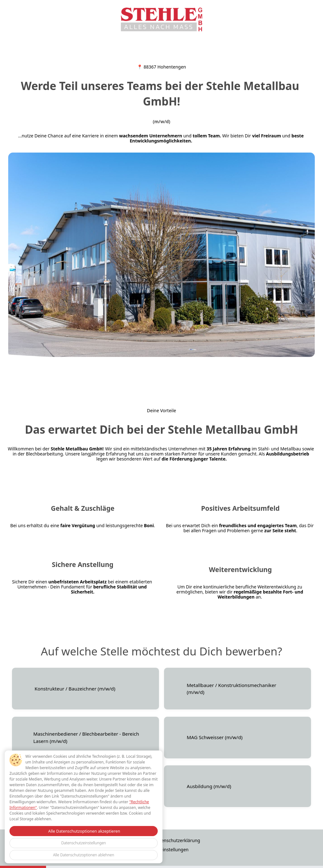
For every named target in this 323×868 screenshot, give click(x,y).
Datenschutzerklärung (177, 840)
